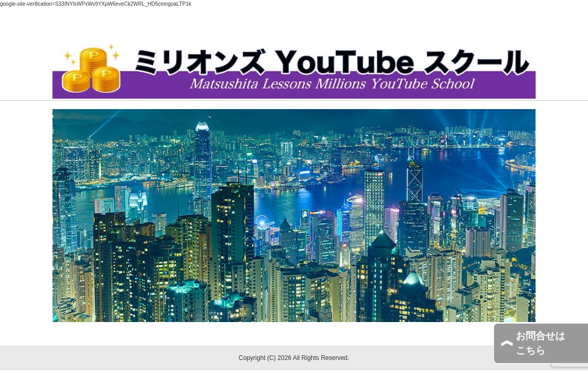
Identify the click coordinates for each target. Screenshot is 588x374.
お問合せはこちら (540, 343)
